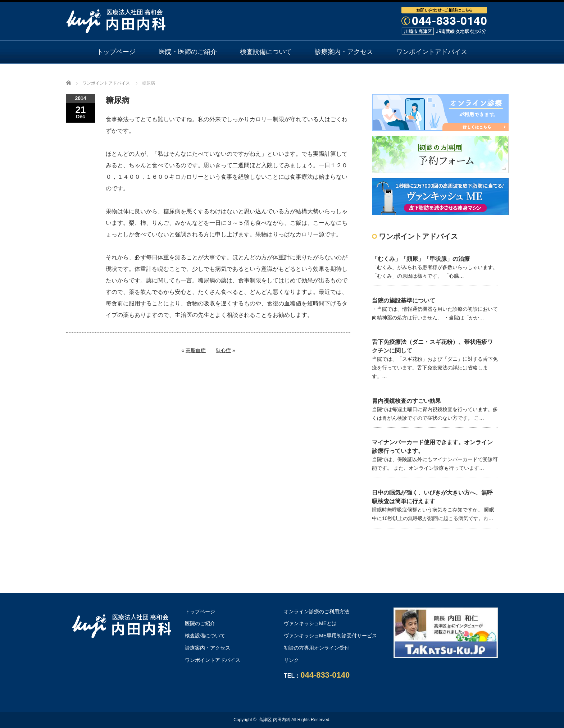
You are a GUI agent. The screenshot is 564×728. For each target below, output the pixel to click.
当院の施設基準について (404, 301)
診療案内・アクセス (344, 52)
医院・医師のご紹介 (188, 52)
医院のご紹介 (200, 623)
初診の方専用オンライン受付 (317, 648)
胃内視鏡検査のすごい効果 (406, 401)
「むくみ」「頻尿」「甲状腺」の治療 (421, 259)
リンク (291, 660)
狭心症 (223, 350)
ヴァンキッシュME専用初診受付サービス (330, 636)
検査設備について (266, 52)
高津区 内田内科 (274, 720)
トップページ (116, 52)
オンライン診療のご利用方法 (282, 74)
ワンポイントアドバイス (432, 52)
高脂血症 (196, 350)
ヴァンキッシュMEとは (310, 623)
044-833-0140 (325, 675)
